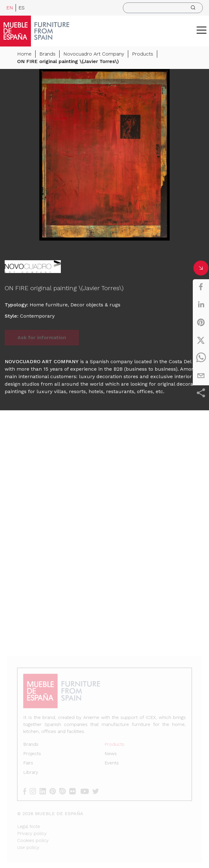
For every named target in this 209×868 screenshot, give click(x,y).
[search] (163, 8)
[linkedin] (201, 305)
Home (24, 54)
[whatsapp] (201, 358)
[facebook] (201, 287)
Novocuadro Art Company (94, 54)
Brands (47, 54)
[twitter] (201, 340)
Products (143, 54)
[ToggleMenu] (202, 30)
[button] (202, 30)
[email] (201, 376)
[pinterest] (201, 322)
